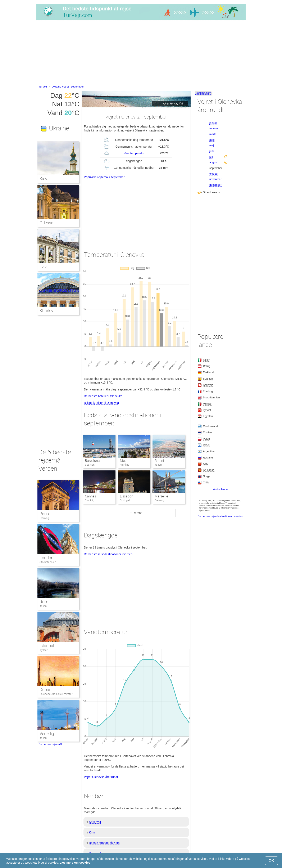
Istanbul (47, 646)
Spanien (208, 379)
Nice (123, 461)
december (215, 185)
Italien (43, 606)
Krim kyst (95, 822)
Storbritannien (48, 562)
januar (213, 123)
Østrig (207, 366)
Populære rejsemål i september (104, 177)
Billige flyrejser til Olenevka (101, 403)
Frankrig (44, 518)
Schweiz (208, 385)
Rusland (208, 458)
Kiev (43, 179)
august (213, 162)
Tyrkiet (44, 650)
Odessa (46, 223)
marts (213, 134)
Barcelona (92, 461)
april (212, 140)
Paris (44, 514)
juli (211, 157)
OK (271, 861)
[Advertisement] (141, 53)
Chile (206, 482)
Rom (44, 602)
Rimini (159, 461)
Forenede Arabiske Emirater (56, 694)
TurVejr (43, 87)
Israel (206, 445)
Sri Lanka (209, 470)
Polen (206, 439)
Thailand (208, 432)
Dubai (45, 690)
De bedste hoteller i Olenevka (103, 396)
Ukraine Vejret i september (68, 87)
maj (212, 145)
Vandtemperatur (134, 153)
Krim (92, 832)
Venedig (47, 734)
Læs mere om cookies (75, 863)
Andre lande (220, 489)
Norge (207, 476)
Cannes (90, 496)
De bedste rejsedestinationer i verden (108, 554)
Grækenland (210, 426)
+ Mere (136, 513)
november (215, 179)
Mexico (207, 404)
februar (214, 128)
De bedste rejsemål (50, 744)
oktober (214, 174)
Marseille (161, 496)
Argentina (209, 451)
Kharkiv (46, 311)
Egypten (208, 416)
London (46, 558)
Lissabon (127, 496)
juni (211, 151)
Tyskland (208, 372)
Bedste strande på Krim (104, 843)
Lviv (43, 267)
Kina (206, 464)
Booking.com (203, 93)
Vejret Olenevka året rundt (101, 777)
